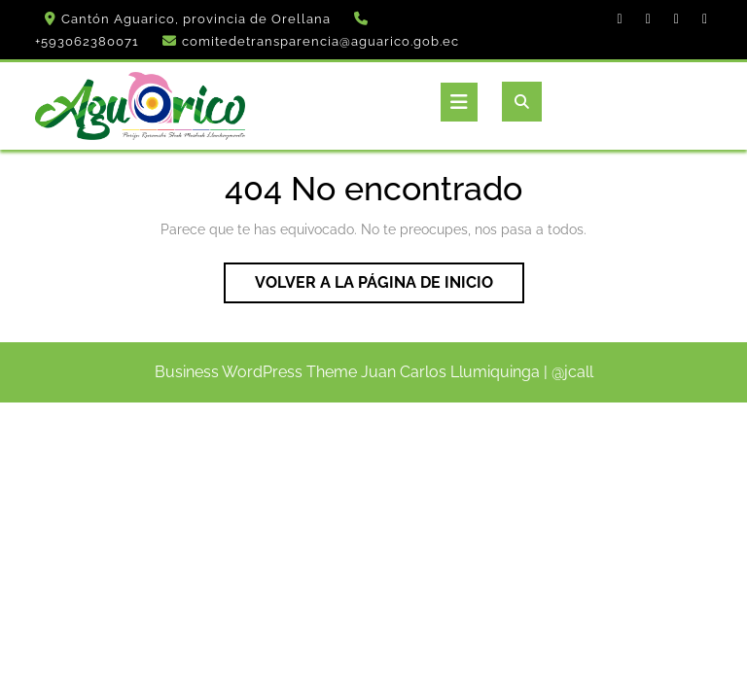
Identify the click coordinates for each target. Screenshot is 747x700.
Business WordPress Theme (256, 372)
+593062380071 (87, 41)
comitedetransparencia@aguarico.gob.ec (320, 41)
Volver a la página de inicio (390, 287)
